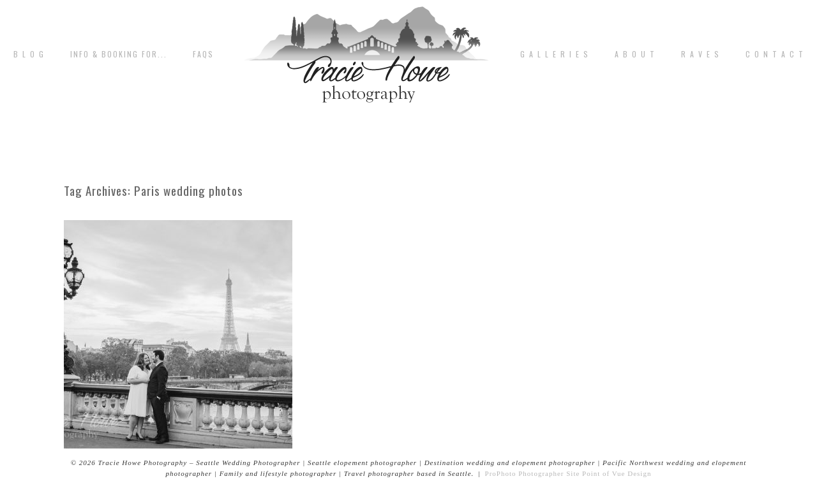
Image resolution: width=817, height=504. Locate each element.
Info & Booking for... (119, 54)
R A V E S (701, 54)
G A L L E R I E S (555, 54)
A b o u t (635, 54)
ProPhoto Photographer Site (533, 473)
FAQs (203, 54)
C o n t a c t (775, 54)
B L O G (29, 54)
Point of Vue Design (617, 473)
